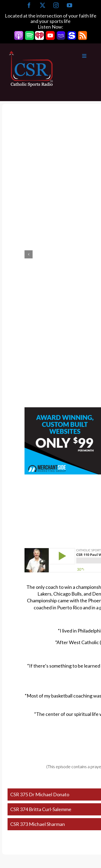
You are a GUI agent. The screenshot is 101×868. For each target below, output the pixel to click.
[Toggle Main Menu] (73, 56)
